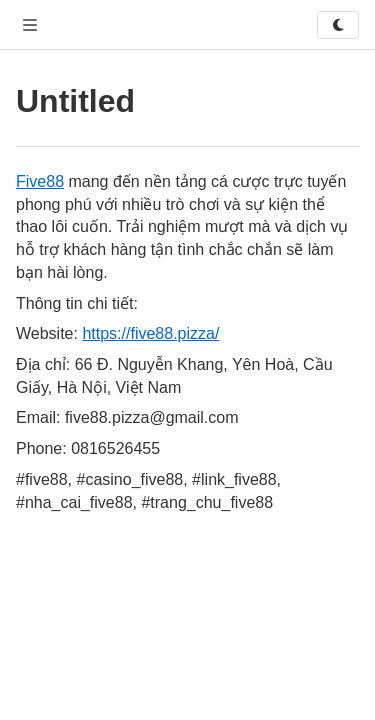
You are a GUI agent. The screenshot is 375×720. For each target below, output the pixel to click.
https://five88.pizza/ (150, 333)
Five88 (40, 181)
